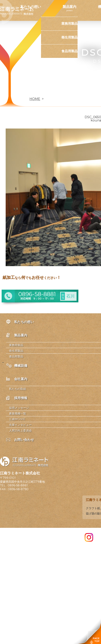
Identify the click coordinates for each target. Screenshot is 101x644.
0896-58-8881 (18, 485)
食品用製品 (69, 51)
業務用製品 (69, 24)
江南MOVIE (17, 419)
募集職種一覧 (18, 413)
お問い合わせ (31, 92)
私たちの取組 (18, 389)
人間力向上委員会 (20, 430)
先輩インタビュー (20, 425)
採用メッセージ (19, 408)
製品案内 (69, 7)
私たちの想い (31, 7)
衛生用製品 (69, 37)
